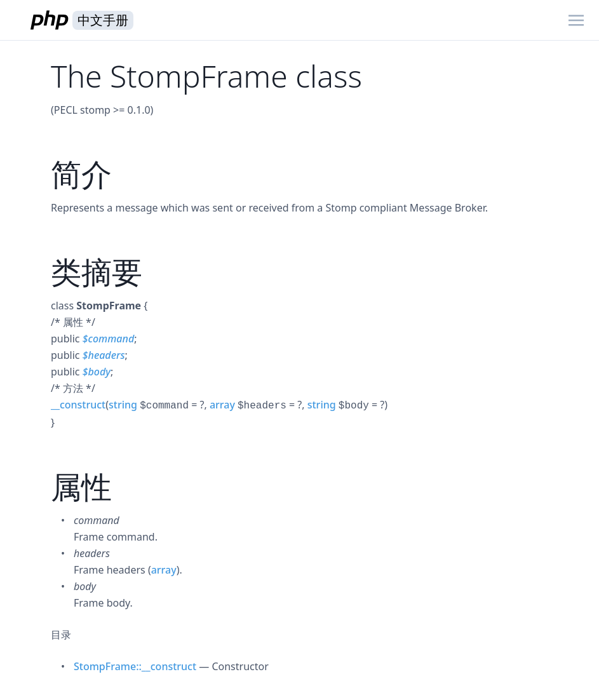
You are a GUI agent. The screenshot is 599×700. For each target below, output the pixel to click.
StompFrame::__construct (135, 666)
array (222, 405)
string (123, 405)
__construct (78, 405)
